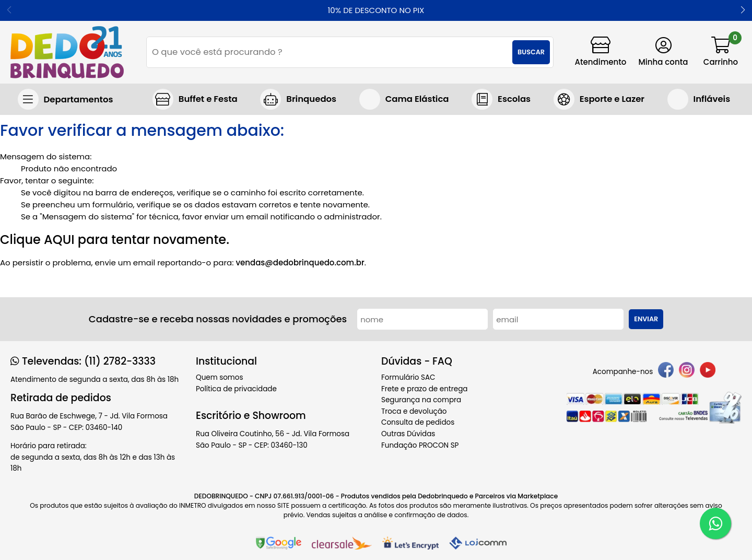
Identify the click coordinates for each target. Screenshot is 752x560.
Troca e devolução (414, 411)
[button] (743, 10)
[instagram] (687, 372)
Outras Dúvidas (408, 434)
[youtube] (708, 372)
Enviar (646, 319)
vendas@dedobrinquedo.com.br (300, 262)
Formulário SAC (408, 377)
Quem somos (219, 377)
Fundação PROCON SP (420, 445)
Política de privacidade (236, 389)
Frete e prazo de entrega (424, 389)
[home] (67, 52)
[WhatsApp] (715, 523)
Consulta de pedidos (418, 422)
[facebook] (666, 372)
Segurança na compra (421, 400)
